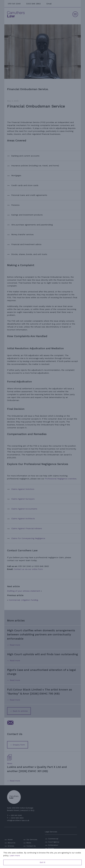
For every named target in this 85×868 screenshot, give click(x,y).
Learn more (15, 856)
